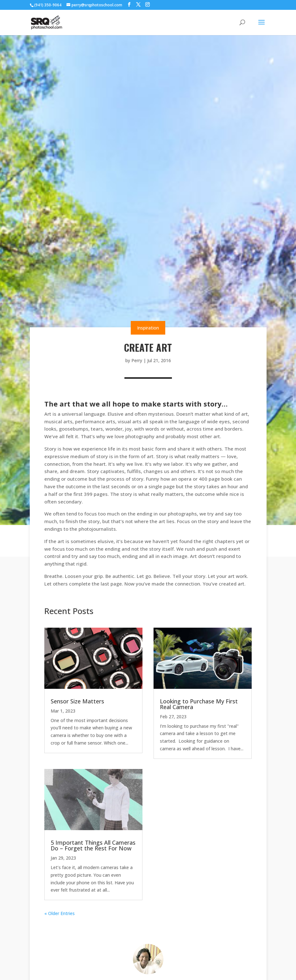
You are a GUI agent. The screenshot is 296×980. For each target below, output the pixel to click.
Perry (137, 360)
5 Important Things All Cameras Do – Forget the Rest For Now (93, 845)
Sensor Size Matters (77, 701)
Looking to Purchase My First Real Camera (199, 704)
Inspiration (148, 328)
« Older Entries (60, 913)
